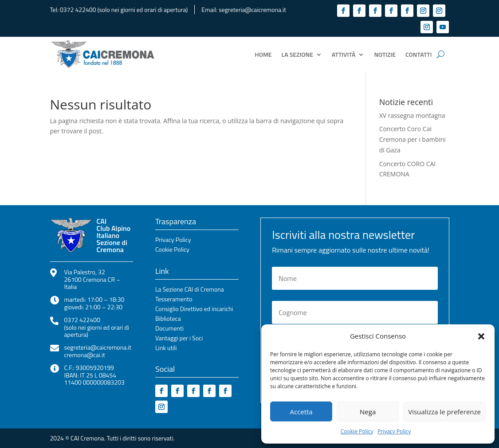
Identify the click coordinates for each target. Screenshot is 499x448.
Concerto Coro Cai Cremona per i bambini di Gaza (413, 139)
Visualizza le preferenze (444, 412)
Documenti (169, 329)
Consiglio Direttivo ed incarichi (194, 310)
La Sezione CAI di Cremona (190, 290)
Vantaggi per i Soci (179, 339)
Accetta (301, 412)
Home (263, 54)
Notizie (385, 54)
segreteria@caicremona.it (252, 10)
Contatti (418, 54)
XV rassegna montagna (412, 115)
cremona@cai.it (85, 355)
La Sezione (297, 54)
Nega (368, 412)
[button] (481, 336)
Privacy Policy (394, 431)
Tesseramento (174, 300)
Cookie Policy (357, 431)
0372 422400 (78, 10)
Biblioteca (168, 319)
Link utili (166, 349)
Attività (344, 54)
